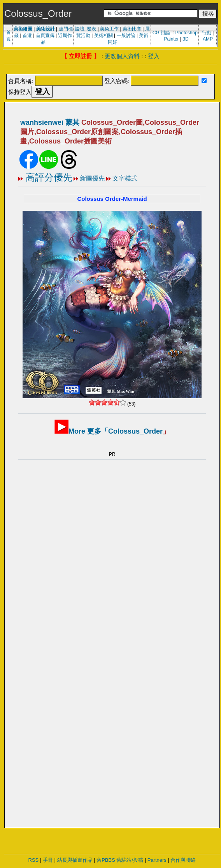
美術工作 (109, 29)
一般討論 (126, 35)
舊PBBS (106, 860)
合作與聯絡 (183, 860)
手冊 (48, 860)
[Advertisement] (89, 580)
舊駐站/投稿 (130, 860)
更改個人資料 (122, 56)
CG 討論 (161, 33)
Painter (171, 39)
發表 (91, 29)
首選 (27, 35)
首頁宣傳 (45, 35)
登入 (154, 56)
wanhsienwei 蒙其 (50, 122)
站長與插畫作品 (75, 860)
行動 (207, 33)
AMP (208, 39)
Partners (157, 860)
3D (185, 39)
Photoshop (186, 33)
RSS (34, 860)
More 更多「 (116, 431)
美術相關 (103, 35)
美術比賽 (132, 29)
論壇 (80, 29)
